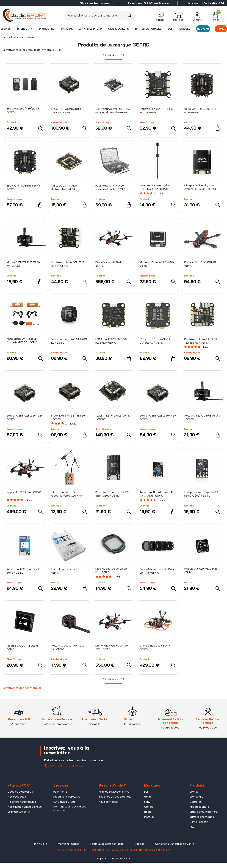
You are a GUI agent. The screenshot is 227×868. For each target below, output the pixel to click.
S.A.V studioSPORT (64, 807)
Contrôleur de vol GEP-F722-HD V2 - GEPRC (68, 264)
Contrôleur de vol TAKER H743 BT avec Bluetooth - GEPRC (113, 111)
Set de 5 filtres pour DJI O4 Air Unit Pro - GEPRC (158, 571)
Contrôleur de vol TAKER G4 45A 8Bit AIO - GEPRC (201, 341)
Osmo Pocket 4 (199, 827)
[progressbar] (113, 60)
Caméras (67, 29)
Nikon (147, 817)
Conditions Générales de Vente (175, 849)
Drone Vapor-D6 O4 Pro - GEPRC (111, 264)
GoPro (148, 802)
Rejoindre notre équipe (22, 807)
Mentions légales (69, 849)
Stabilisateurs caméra (204, 817)
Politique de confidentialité (107, 849)
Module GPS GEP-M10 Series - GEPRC (202, 571)
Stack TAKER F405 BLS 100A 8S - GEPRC (113, 417)
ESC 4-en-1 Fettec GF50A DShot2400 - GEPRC (155, 341)
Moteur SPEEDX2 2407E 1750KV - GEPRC (202, 417)
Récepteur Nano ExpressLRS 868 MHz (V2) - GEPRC (201, 494)
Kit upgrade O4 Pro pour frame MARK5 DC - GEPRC (22, 341)
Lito (192, 832)
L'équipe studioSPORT (21, 797)
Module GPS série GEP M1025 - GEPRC (158, 264)
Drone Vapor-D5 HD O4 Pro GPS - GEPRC (112, 647)
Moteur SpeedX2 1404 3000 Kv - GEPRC (68, 647)
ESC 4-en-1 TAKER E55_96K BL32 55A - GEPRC (111, 341)
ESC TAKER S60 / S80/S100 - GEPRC (23, 110)
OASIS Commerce (121, 864)
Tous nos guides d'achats (115, 802)
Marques (185, 29)
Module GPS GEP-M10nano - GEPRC (24, 648)
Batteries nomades (148, 29)
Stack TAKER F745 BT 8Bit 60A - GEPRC (69, 417)
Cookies (139, 849)
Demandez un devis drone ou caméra (70, 814)
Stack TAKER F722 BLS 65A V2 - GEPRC (25, 417)
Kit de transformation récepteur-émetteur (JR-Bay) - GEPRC (67, 494)
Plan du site (40, 849)
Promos (221, 29)
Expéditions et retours (67, 802)
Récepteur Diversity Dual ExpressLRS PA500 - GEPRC (200, 187)
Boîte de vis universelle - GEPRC (66, 571)
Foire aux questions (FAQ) (115, 797)
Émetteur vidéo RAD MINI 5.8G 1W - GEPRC (69, 341)
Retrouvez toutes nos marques (22, 688)
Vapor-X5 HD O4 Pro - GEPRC (24, 492)
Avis (162, 193)
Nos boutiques (17, 802)
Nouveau (203, 29)
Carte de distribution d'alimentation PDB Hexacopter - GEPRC (64, 187)
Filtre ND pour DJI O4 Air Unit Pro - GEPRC (112, 571)
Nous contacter (109, 807)
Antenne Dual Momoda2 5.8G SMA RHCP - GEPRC (155, 187)
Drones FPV (25, 29)
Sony (147, 807)
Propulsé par (103, 864)
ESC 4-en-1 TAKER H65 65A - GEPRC (23, 187)
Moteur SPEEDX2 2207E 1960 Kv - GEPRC (23, 264)
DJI (170, 29)
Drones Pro (47, 29)
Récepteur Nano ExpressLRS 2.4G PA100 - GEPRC (157, 494)
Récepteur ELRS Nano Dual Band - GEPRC (23, 571)
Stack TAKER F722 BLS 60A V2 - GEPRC (158, 417)
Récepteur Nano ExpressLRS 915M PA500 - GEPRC (112, 494)
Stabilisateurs (118, 29)
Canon (148, 812)
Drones (5, 29)
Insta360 (150, 822)
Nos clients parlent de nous (25, 812)
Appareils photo (90, 29)
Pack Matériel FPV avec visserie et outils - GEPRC (110, 187)
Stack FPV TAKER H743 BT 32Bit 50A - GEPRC (66, 111)
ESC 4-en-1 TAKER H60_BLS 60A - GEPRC (200, 111)
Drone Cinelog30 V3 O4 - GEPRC (155, 647)
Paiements (60, 797)
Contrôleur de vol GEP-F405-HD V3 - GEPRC (157, 111)
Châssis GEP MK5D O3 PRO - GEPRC (201, 264)
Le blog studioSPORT (20, 817)
